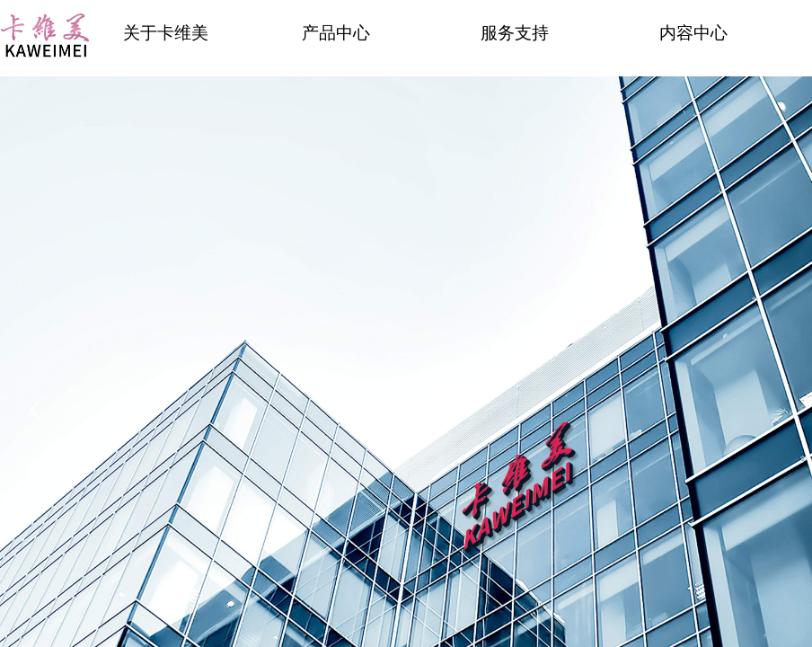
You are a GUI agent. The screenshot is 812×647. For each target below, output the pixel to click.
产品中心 (336, 33)
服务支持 (515, 33)
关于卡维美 (166, 33)
